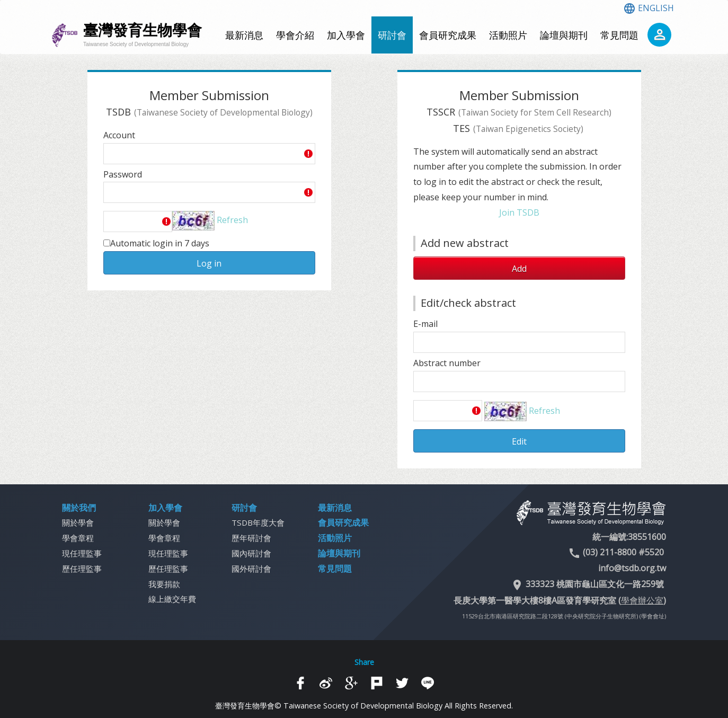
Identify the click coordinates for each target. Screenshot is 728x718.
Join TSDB (519, 212)
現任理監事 (82, 553)
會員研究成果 (448, 35)
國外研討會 (251, 569)
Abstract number (447, 363)
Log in (209, 263)
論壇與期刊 (564, 35)
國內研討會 (251, 553)
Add (519, 269)
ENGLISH (649, 8)
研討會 (392, 35)
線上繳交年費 (172, 599)
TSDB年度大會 (258, 522)
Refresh (232, 220)
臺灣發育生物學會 (143, 34)
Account (119, 135)
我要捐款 (164, 584)
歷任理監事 (82, 569)
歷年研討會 (251, 538)
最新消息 (244, 35)
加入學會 (346, 35)
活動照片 (508, 35)
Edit (519, 441)
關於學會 (78, 522)
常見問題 (619, 35)
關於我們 (79, 508)
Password (123, 174)
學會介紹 (295, 35)
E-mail (425, 324)
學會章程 (78, 538)
